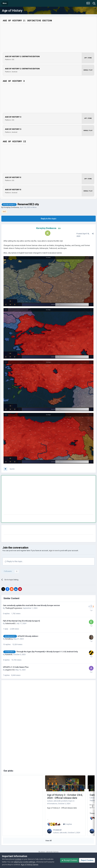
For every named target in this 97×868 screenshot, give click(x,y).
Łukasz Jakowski (54, 801)
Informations (52, 804)
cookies (18, 859)
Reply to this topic (49, 219)
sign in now (53, 550)
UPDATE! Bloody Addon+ (28, 636)
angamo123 (10, 670)
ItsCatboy (9, 639)
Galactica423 (10, 623)
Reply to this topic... (14, 561)
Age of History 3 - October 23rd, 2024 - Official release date (65, 796)
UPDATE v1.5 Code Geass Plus (16, 667)
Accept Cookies (69, 860)
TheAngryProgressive (14, 608)
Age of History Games (30, 865)
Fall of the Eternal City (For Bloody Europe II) (21, 621)
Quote (12, 469)
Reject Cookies (87, 860)
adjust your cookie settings (25, 862)
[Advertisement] (35, 496)
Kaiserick (9, 654)
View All (48, 840)
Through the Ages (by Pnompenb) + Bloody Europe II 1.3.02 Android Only (47, 652)
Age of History (12, 11)
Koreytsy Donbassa (11, 207)
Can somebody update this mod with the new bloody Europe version (31, 605)
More (34, 207)
